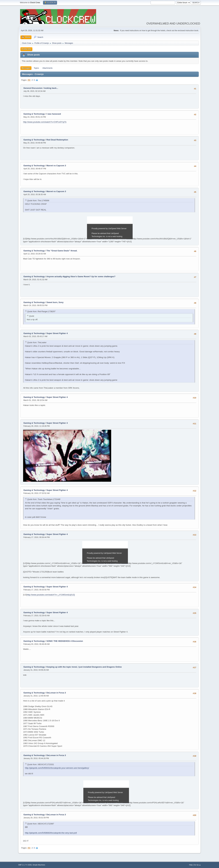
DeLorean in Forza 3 (56, 693)
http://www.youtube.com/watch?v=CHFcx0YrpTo (45, 122)
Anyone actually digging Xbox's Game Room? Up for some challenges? (81, 276)
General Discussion (33, 88)
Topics (36, 68)
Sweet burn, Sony (55, 302)
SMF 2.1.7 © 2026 (25, 865)
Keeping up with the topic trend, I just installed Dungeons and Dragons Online (84, 667)
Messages (26, 68)
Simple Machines (39, 865)
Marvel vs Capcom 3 (56, 166)
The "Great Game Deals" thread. (62, 251)
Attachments (48, 68)
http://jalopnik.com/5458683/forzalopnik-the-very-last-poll (51, 833)
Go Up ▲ (197, 865)
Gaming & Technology (34, 114)
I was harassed (54, 114)
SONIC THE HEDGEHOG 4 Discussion (65, 641)
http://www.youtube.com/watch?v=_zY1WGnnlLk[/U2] (51, 595)
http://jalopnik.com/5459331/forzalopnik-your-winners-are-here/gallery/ (57, 768)
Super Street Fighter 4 (57, 333)
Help (191, 865)
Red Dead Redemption (57, 140)
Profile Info (26, 49)
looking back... (51, 88)
